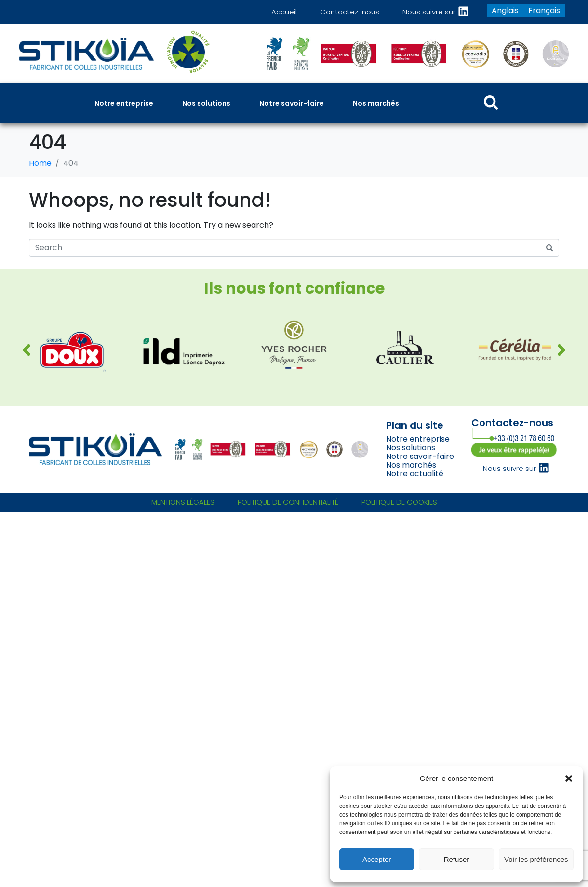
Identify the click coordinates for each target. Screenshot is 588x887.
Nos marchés (411, 465)
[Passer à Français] (544, 11)
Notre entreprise (418, 439)
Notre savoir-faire (420, 456)
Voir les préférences (536, 859)
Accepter (377, 859)
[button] (569, 779)
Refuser (457, 859)
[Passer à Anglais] (505, 11)
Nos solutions (411, 448)
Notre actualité (415, 474)
